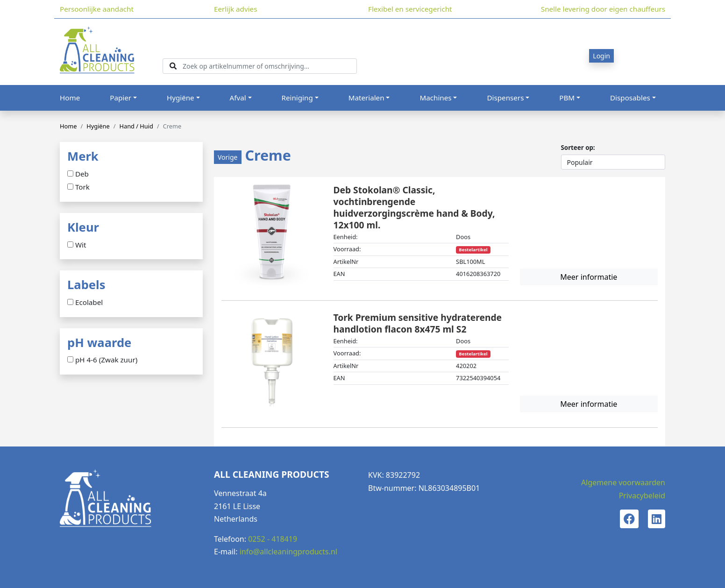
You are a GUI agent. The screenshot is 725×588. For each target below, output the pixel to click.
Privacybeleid (642, 496)
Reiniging (297, 98)
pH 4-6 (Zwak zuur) (106, 360)
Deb (82, 174)
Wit (81, 245)
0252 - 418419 (273, 539)
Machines (435, 98)
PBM (567, 98)
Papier (121, 98)
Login (601, 56)
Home (70, 98)
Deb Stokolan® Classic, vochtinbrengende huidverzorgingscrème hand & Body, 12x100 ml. (414, 207)
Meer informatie (589, 277)
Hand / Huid (136, 126)
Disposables (630, 98)
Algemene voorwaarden (623, 482)
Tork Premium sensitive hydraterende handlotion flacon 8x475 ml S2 (418, 323)
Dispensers (505, 98)
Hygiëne (181, 98)
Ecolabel (89, 303)
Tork (82, 187)
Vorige (228, 157)
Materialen (366, 98)
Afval (238, 98)
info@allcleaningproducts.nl (288, 552)
